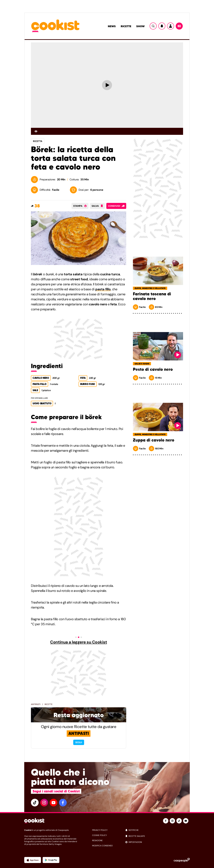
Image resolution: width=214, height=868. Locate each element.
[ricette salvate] (157, 836)
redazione (97, 840)
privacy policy (100, 830)
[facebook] (63, 803)
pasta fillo (103, 289)
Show (140, 26)
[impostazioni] (157, 842)
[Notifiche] (162, 26)
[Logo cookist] (55, 26)
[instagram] (44, 803)
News (112, 26)
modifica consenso (102, 846)
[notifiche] (157, 830)
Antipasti (36, 704)
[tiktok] (35, 803)
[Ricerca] (153, 26)
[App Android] (51, 860)
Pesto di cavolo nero (153, 369)
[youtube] (53, 803)
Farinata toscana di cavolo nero (152, 296)
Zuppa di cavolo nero (154, 440)
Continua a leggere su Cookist (78, 642)
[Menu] (179, 26)
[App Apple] (33, 860)
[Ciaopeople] (182, 860)
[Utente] (171, 26)
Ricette (126, 26)
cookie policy (99, 835)
